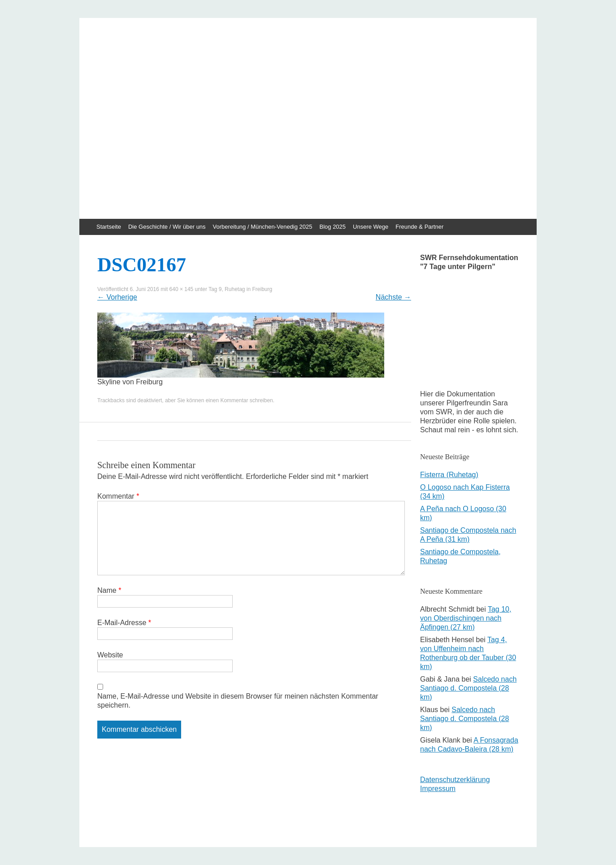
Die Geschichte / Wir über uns (167, 227)
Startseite (109, 227)
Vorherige (117, 297)
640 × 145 (182, 289)
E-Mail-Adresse (124, 623)
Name (109, 590)
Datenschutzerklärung (455, 780)
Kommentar (118, 496)
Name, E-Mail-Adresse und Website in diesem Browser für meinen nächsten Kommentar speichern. (238, 701)
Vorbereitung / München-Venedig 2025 (263, 227)
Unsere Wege (371, 227)
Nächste (393, 297)
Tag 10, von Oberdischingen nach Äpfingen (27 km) (466, 618)
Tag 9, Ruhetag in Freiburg (240, 289)
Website (110, 655)
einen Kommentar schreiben (239, 400)
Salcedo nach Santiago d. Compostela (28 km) (468, 688)
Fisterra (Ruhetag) (449, 475)
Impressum (438, 789)
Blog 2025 (333, 227)
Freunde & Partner (419, 227)
